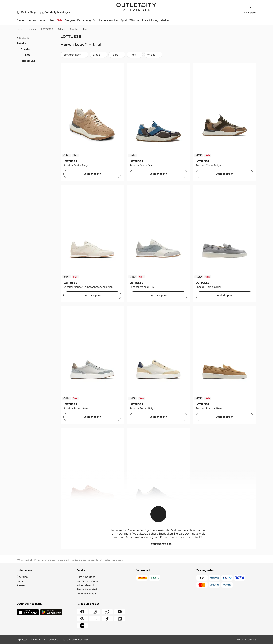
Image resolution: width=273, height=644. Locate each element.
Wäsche (134, 20)
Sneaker (76, 29)
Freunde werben (86, 594)
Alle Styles (23, 38)
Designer (70, 20)
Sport (124, 20)
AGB (86, 640)
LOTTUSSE (49, 29)
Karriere (21, 581)
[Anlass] (153, 55)
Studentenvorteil (87, 589)
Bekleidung (84, 20)
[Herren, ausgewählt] (32, 20)
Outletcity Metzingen (136, 7)
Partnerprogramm (87, 581)
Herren (22, 29)
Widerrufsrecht (85, 585)
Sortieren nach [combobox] (74, 55)
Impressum (22, 640)
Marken (165, 20)
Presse (21, 585)
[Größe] (98, 55)
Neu (53, 20)
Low (85, 29)
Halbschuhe (28, 61)
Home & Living (150, 20)
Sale (60, 20)
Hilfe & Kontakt (86, 577)
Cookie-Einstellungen (72, 640)
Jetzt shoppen (92, 174)
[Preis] (135, 55)
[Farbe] (117, 55)
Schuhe (97, 20)
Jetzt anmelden (159, 544)
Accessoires (111, 20)
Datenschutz (36, 640)
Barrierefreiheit (52, 640)
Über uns (22, 577)
